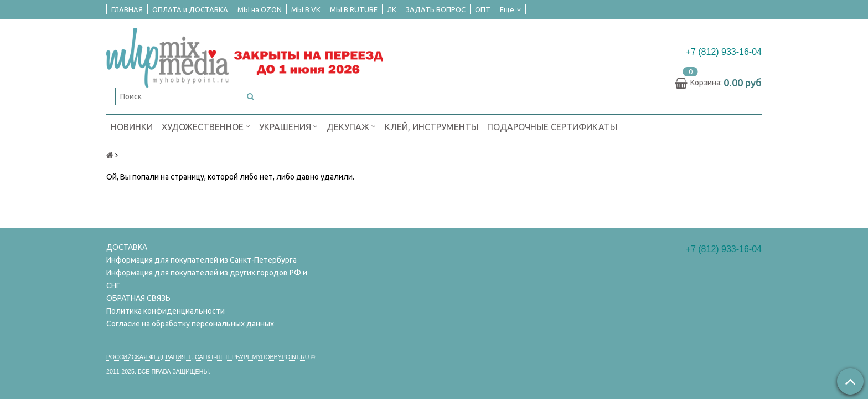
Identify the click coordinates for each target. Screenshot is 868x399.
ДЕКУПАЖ (351, 126)
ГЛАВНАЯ (127, 9)
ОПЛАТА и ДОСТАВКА (190, 9)
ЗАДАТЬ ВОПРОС (436, 9)
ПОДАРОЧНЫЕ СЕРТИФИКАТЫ (552, 127)
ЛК (392, 9)
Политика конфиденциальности (166, 311)
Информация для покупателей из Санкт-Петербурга (201, 260)
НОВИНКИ (132, 127)
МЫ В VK (306, 9)
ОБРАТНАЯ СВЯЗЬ (138, 298)
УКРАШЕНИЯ (288, 126)
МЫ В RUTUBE (354, 9)
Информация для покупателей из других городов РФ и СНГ (207, 279)
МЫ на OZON (260, 9)
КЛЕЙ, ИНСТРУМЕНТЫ (432, 127)
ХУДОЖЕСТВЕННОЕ (206, 126)
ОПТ (483, 9)
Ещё (510, 9)
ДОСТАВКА (127, 247)
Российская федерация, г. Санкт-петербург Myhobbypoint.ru (208, 357)
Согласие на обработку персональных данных (190, 324)
